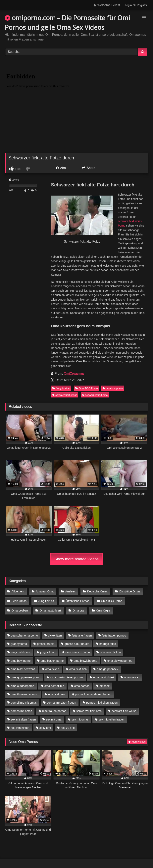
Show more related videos (76, 559)
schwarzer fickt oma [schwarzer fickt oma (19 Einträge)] (89, 708)
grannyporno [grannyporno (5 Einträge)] (19, 640)
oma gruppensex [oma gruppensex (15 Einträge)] (107, 666)
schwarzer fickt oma (95, 395)
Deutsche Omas (95, 591)
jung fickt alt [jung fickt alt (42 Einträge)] (48, 649)
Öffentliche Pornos (76, 600)
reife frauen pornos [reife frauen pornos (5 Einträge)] (54, 708)
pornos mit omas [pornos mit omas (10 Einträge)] (21, 708)
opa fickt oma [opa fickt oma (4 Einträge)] (57, 691)
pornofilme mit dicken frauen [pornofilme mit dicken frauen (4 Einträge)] (93, 691)
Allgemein (18, 591)
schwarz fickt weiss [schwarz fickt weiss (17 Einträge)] (124, 708)
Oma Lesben (20, 608)
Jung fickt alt (61, 388)
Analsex (69, 591)
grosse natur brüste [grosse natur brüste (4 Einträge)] (77, 640)
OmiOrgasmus (74, 374)
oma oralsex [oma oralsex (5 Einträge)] (132, 674)
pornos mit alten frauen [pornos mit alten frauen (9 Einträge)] (61, 699)
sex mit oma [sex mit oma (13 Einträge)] (54, 716)
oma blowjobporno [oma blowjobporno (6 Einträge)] (85, 657)
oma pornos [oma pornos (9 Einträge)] (82, 682)
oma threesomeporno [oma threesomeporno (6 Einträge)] (24, 691)
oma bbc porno (113, 388)
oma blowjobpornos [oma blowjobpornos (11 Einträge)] (120, 657)
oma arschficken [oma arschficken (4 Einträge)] (110, 649)
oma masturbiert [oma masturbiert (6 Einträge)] (104, 674)
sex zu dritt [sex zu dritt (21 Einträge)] (68, 724)
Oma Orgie (101, 608)
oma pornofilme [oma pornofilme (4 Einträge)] (54, 682)
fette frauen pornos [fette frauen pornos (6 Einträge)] (114, 632)
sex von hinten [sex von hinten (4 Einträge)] (20, 724)
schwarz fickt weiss (65, 395)
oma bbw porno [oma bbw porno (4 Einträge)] (21, 657)
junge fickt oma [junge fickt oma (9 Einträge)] (20, 649)
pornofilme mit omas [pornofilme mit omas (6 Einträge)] (24, 699)
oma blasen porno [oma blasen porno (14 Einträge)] (52, 657)
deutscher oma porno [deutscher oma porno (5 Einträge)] (24, 632)
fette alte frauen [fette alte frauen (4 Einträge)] (82, 632)
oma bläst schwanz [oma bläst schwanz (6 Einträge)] (23, 666)
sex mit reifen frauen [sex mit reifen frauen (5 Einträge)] (112, 716)
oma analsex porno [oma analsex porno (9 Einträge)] (78, 649)
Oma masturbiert (49, 608)
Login (128, 5)
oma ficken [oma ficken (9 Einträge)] (52, 666)
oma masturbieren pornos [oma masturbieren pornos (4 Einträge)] (67, 674)
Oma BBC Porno (86, 388)
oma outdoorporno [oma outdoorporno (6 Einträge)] (23, 682)
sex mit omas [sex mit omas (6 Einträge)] (80, 716)
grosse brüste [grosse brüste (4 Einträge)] (46, 640)
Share (89, 168)
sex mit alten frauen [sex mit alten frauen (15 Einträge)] (23, 716)
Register (142, 5)
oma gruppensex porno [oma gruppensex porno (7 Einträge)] (25, 674)
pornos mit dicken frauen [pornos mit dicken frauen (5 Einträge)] (102, 699)
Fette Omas (19, 600)
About (62, 168)
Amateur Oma (44, 591)
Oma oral (77, 608)
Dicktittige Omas (127, 591)
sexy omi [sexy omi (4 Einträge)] (45, 724)
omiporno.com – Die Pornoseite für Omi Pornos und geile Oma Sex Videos (67, 23)
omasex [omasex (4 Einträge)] (105, 682)
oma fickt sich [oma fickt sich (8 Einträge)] (78, 666)
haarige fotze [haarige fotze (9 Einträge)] (108, 640)
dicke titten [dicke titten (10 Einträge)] (55, 632)
